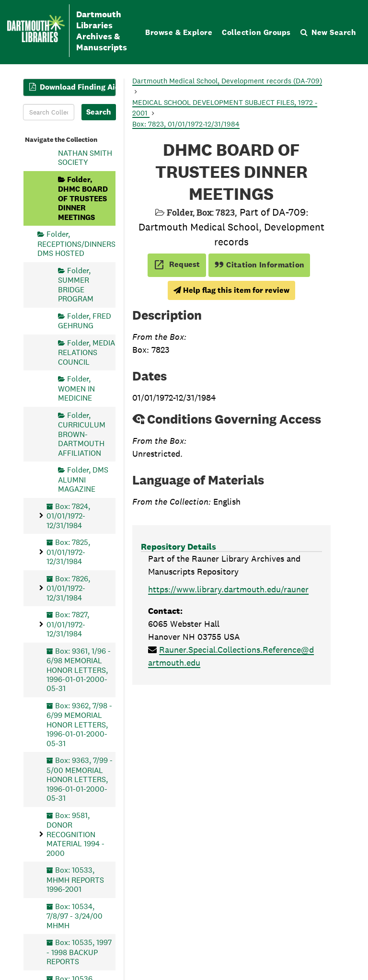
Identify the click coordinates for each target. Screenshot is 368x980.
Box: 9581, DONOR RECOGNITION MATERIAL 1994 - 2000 (75, 834)
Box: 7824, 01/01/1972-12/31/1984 (68, 516)
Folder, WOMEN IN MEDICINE (76, 388)
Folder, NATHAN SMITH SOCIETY (85, 153)
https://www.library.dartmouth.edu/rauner (228, 589)
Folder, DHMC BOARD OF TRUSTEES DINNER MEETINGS (83, 198)
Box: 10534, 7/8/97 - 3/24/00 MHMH (75, 916)
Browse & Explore (179, 32)
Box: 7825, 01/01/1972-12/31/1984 (68, 552)
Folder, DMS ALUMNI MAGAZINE (83, 479)
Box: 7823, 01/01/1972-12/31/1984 (186, 124)
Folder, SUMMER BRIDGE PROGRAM (76, 285)
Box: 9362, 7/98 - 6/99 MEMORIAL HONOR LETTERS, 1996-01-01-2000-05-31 (79, 725)
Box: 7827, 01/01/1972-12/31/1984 (68, 624)
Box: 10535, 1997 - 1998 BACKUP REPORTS (79, 952)
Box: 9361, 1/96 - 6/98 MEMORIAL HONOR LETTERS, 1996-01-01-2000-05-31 (79, 670)
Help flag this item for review (231, 290)
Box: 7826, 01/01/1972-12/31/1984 (68, 588)
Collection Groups (256, 32)
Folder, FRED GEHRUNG (85, 321)
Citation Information (259, 265)
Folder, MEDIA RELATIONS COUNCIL (86, 352)
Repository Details (178, 547)
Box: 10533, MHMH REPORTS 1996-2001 (75, 880)
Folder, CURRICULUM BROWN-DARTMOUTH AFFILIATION (82, 434)
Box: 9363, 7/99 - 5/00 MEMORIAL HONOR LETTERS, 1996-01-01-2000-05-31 (80, 779)
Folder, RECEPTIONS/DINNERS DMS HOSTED (76, 244)
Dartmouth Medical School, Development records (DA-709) (227, 81)
